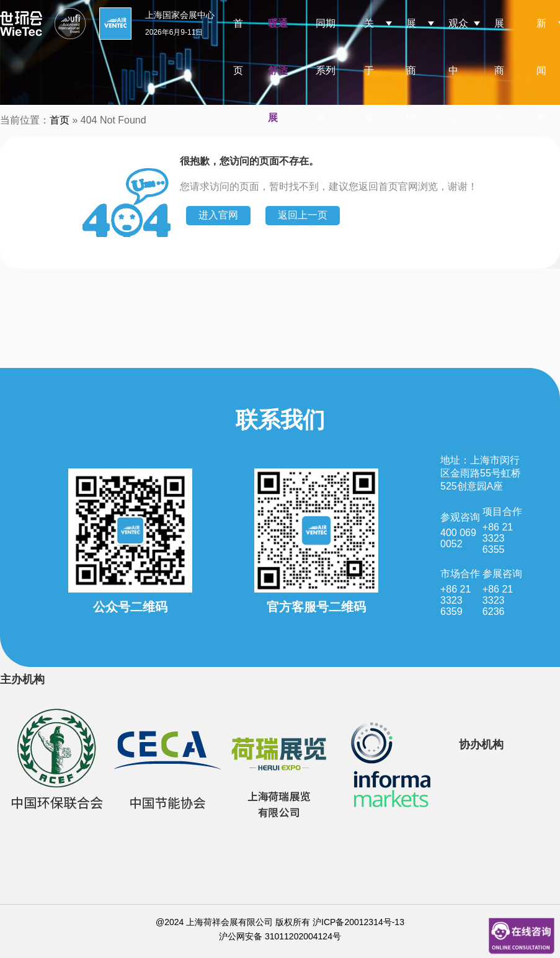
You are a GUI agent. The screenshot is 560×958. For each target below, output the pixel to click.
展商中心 (411, 94)
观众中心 (458, 70)
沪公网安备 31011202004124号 (280, 936)
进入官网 (218, 215)
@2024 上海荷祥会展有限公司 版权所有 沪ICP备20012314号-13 (280, 922)
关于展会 (369, 94)
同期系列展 (326, 70)
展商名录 (499, 94)
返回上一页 (303, 215)
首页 (238, 47)
